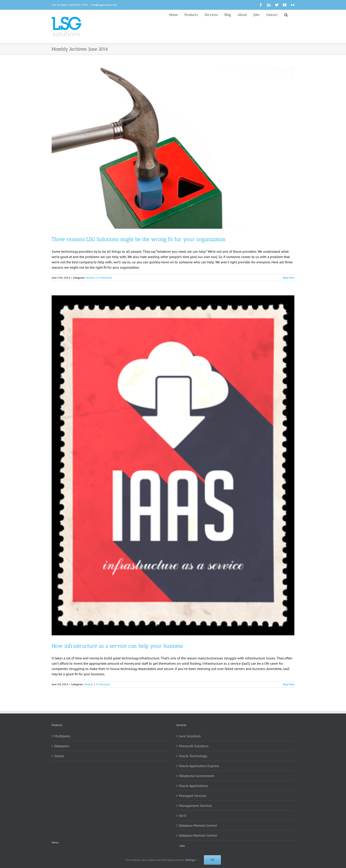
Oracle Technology (193, 756)
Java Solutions (190, 736)
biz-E (183, 815)
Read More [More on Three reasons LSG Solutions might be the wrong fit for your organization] (289, 278)
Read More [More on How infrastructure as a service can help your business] (289, 684)
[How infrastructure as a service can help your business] (173, 465)
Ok (212, 860)
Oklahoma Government (197, 776)
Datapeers (62, 746)
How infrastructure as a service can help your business (117, 646)
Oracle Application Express (199, 766)
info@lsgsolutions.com (104, 5)
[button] (286, 14)
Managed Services (193, 796)
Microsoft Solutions (194, 746)
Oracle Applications (194, 786)
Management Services (196, 806)
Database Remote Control (198, 825)
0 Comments (105, 278)
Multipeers (62, 736)
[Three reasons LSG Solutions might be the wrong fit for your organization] (173, 148)
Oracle (59, 756)
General (90, 278)
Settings (191, 860)
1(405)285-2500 (78, 5)
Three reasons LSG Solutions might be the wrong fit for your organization (139, 239)
